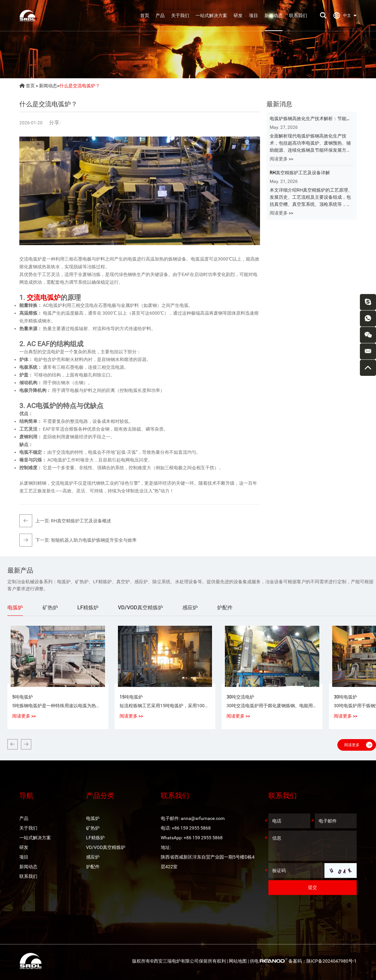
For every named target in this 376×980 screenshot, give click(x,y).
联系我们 (298, 15)
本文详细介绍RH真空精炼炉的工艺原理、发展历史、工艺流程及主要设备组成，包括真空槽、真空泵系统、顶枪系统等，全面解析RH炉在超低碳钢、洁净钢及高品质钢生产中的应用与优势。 (311, 198)
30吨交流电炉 (240, 697)
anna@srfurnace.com (203, 818)
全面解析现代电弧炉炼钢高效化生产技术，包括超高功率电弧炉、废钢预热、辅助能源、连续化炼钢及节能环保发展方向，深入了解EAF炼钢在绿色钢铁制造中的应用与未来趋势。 (310, 143)
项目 (254, 15)
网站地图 (238, 961)
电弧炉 (93, 818)
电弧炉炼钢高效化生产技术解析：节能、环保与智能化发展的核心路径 (310, 119)
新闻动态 (274, 15)
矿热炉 (93, 828)
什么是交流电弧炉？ (80, 86)
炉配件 (93, 867)
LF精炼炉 (95, 838)
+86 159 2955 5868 (203, 838)
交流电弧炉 (44, 298)
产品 (160, 15)
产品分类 (100, 796)
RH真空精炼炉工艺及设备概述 (81, 521)
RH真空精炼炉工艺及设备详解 (300, 173)
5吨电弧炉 (23, 697)
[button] (13, 744)
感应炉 (93, 857)
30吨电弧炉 (345, 697)
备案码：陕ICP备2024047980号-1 (323, 961)
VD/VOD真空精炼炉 (106, 847)
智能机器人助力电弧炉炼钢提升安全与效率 (94, 540)
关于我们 (180, 15)
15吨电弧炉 (131, 697)
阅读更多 (358, 745)
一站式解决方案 (211, 15)
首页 (145, 15)
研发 (238, 15)
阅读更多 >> (281, 159)
